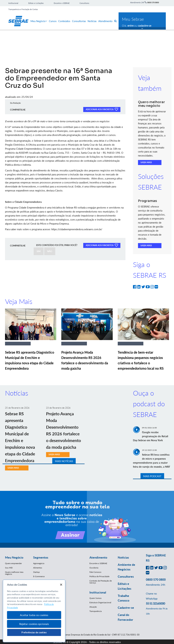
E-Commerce (39, 576)
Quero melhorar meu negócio (14, 573)
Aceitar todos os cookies (34, 615)
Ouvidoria (94, 568)
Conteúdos (64, 21)
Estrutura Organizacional (100, 602)
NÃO (50, 251)
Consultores (84, 3)
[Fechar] (61, 585)
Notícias (92, 21)
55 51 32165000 (155, 603)
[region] (34, 611)
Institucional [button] (98, 592)
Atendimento (105, 21)
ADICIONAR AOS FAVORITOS (102, 109)
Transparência (96, 611)
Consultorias (79, 21)
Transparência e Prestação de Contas (23, 9)
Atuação (93, 607)
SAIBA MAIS (146, 162)
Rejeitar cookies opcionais (34, 624)
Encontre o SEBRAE (62, 3)
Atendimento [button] (98, 557)
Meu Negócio (39, 21)
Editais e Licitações (36, 3)
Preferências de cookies (34, 632)
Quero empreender (13, 563)
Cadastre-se (126, 608)
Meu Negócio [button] (14, 557)
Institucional (13, 3)
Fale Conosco (95, 572)
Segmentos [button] (41, 557)
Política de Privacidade (99, 576)
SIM (39, 251)
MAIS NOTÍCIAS (64, 461)
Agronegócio (39, 563)
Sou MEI (9, 568)
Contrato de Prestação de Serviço (101, 582)
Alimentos (38, 568)
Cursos (53, 21)
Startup (36, 572)
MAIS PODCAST (152, 476)
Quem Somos (95, 598)
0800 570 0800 (153, 3)
